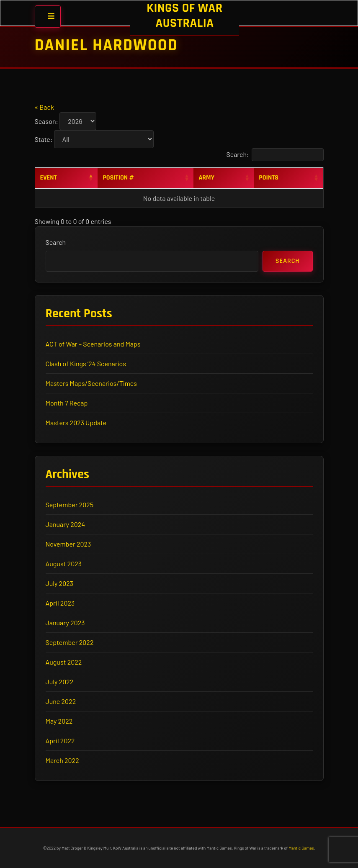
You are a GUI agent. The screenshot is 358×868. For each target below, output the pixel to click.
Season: (46, 121)
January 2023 (65, 623)
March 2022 (62, 760)
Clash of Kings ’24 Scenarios (86, 363)
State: (44, 139)
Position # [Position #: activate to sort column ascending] (118, 178)
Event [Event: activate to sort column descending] (49, 178)
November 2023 (68, 544)
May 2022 (59, 721)
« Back (44, 107)
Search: (275, 155)
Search (56, 242)
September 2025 (70, 505)
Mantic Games (301, 848)
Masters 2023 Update (76, 422)
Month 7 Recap (67, 403)
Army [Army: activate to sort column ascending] (206, 178)
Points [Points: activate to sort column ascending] (269, 178)
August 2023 (64, 564)
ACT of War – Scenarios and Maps (93, 344)
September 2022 (70, 642)
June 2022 (61, 701)
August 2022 (64, 662)
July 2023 (59, 583)
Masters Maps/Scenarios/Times (91, 383)
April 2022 (60, 741)
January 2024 (66, 524)
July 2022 (60, 682)
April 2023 (60, 603)
